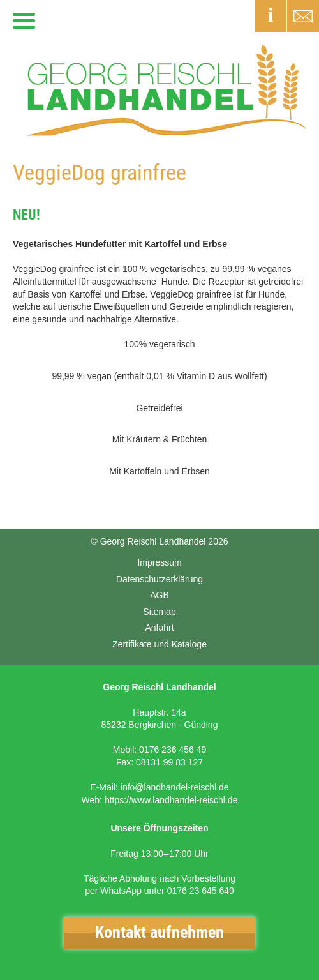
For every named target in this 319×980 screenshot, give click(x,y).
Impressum (159, 562)
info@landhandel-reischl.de (175, 787)
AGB (159, 595)
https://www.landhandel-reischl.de (171, 800)
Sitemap (159, 612)
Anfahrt (159, 628)
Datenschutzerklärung (159, 579)
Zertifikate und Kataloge (159, 644)
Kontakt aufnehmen (159, 932)
